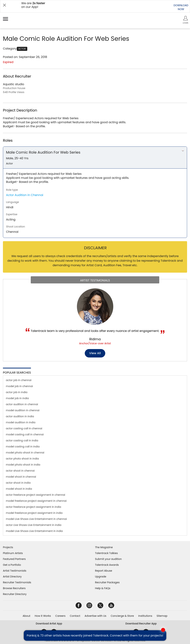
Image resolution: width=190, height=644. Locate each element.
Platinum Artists (13, 553)
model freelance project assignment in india (34, 513)
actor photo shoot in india (22, 459)
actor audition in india (20, 416)
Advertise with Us (95, 616)
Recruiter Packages (107, 582)
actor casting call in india (22, 440)
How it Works (43, 616)
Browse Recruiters (14, 588)
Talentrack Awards (107, 565)
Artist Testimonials (15, 571)
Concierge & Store (122, 616)
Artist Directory (12, 577)
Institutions (145, 616)
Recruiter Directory (15, 594)
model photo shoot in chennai (25, 453)
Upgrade (101, 577)
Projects (8, 547)
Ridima (95, 339)
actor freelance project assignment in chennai (36, 495)
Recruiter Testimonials (17, 582)
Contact (75, 616)
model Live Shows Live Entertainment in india (34, 531)
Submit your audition (108, 559)
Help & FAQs (103, 588)
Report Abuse (104, 571)
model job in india (17, 398)
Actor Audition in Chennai (25, 195)
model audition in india (21, 422)
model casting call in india (23, 447)
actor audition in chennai (22, 404)
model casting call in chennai (25, 434)
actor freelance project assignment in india (33, 507)
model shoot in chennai (21, 477)
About (27, 616)
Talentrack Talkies (106, 553)
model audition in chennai (23, 410)
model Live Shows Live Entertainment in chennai (36, 519)
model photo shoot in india (23, 465)
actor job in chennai (19, 380)
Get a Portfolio (12, 565)
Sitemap (162, 616)
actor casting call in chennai (24, 428)
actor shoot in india (18, 483)
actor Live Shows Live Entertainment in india (34, 525)
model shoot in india (19, 489)
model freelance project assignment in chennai (36, 501)
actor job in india (17, 392)
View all (95, 353)
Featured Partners (14, 559)
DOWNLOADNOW (181, 7)
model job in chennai (19, 386)
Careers (60, 616)
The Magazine (104, 547)
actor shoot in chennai (20, 471)
